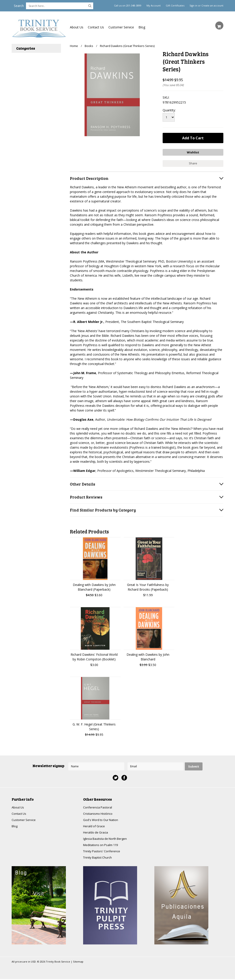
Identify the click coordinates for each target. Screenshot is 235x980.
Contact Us (96, 27)
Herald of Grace (95, 826)
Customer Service (121, 27)
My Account (154, 6)
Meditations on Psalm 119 (102, 845)
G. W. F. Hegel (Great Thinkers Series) (94, 725)
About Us (77, 27)
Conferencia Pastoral (98, 806)
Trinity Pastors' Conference (103, 852)
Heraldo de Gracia (96, 832)
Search (19, 6)
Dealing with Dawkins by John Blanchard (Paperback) (94, 586)
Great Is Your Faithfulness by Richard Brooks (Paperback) (148, 586)
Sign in (193, 6)
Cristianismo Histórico (99, 813)
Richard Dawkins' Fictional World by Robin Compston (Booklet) (94, 656)
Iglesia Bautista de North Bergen (107, 839)
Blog (142, 27)
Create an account (212, 6)
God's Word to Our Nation (102, 819)
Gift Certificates (175, 6)
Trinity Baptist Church (99, 858)
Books (89, 46)
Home (74, 46)
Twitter (115, 777)
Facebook (124, 777)
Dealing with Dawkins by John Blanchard (148, 656)
